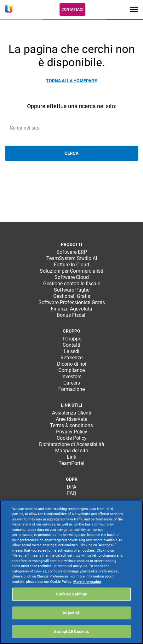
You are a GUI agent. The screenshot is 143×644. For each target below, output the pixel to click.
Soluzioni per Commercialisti (71, 271)
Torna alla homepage (71, 81)
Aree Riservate (71, 419)
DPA (71, 487)
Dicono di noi (72, 364)
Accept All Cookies (71, 632)
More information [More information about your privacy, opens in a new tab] (87, 582)
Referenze (71, 358)
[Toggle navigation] (134, 9)
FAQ (72, 493)
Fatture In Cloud (71, 265)
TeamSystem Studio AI (72, 258)
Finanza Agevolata (71, 309)
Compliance (71, 370)
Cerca (71, 153)
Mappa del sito (72, 451)
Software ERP (72, 252)
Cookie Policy (72, 438)
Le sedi (71, 351)
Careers (72, 383)
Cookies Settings (71, 594)
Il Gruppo (71, 339)
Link (71, 457)
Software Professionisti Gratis (72, 302)
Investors (71, 377)
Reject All (71, 613)
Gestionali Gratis (72, 296)
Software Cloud (72, 277)
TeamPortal (71, 463)
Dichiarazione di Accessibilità (72, 444)
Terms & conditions (71, 425)
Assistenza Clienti (72, 413)
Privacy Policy (72, 432)
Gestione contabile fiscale (72, 284)
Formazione (71, 389)
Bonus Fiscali (72, 315)
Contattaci (72, 9)
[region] (71, 572)
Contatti (71, 345)
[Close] (133, 510)
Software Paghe (72, 290)
